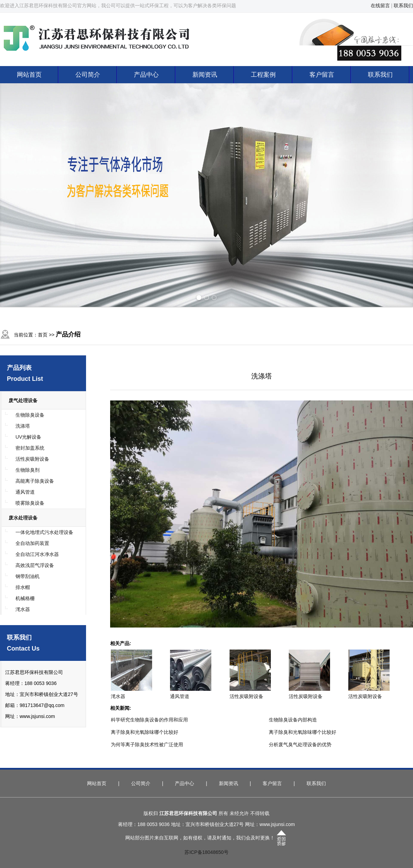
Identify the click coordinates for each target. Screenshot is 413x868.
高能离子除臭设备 (35, 481)
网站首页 (29, 75)
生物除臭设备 (30, 415)
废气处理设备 (23, 400)
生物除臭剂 (28, 470)
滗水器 (23, 609)
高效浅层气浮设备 (35, 565)
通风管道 (25, 492)
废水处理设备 (23, 518)
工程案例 (263, 75)
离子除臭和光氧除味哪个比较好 (145, 732)
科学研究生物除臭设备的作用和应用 (149, 720)
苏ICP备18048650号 (206, 852)
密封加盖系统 (30, 448)
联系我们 (403, 6)
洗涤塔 (23, 426)
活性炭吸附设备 (32, 459)
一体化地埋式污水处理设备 (44, 532)
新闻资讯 (205, 75)
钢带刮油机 (28, 576)
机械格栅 (25, 598)
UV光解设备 (28, 437)
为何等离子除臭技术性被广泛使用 (147, 744)
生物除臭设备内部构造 (293, 720)
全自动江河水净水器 (37, 554)
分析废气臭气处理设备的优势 (300, 744)
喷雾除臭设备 (30, 503)
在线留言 (380, 6)
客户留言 (322, 75)
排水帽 (23, 587)
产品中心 (146, 75)
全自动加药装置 (32, 543)
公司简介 (88, 75)
